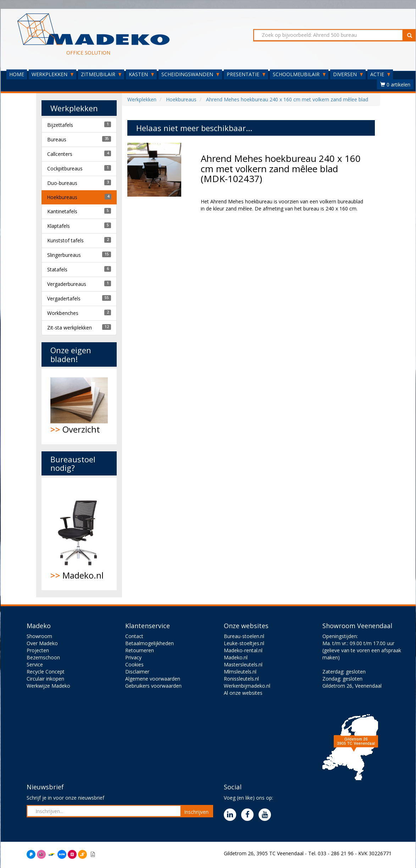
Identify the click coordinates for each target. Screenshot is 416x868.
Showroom (39, 636)
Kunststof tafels (65, 240)
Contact (134, 636)
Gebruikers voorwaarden (153, 686)
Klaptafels (59, 226)
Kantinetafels (62, 211)
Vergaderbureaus (67, 284)
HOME (17, 74)
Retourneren (140, 650)
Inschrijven (196, 812)
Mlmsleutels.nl (240, 672)
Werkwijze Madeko (48, 686)
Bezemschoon (43, 657)
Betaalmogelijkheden (149, 643)
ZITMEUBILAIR (101, 74)
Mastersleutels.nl (243, 664)
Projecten (38, 650)
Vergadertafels (64, 298)
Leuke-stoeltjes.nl (244, 643)
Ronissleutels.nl (241, 679)
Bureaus (57, 139)
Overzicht (79, 406)
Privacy (133, 657)
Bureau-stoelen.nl (244, 636)
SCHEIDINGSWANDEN (190, 74)
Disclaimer (137, 672)
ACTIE (380, 74)
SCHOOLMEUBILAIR (299, 74)
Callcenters (60, 154)
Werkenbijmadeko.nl (247, 686)
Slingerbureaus (64, 255)
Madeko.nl (79, 534)
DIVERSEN (348, 74)
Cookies (134, 664)
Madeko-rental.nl (243, 650)
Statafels (57, 269)
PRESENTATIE (246, 74)
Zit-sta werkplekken (70, 328)
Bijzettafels (60, 125)
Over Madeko (42, 643)
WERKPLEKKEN (52, 74)
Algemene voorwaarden (153, 679)
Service (35, 664)
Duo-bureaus (62, 183)
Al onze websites (243, 693)
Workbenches (63, 313)
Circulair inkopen (45, 679)
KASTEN (141, 74)
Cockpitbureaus (65, 168)
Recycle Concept (46, 672)
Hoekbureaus (62, 197)
